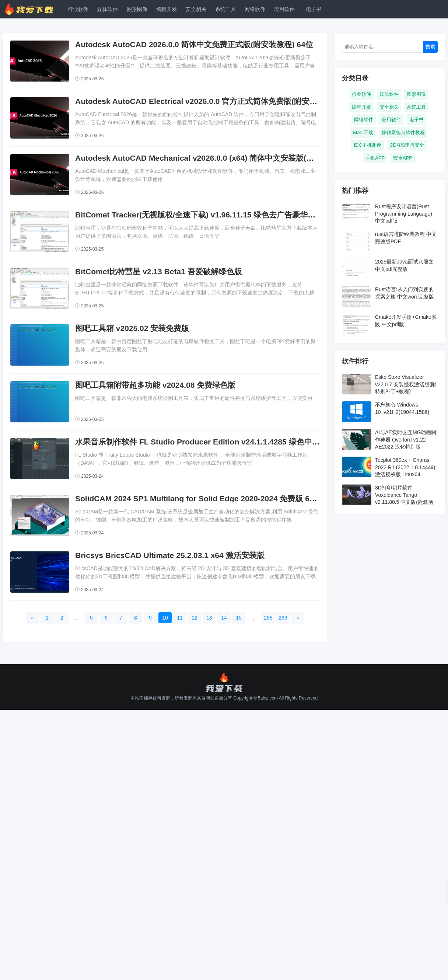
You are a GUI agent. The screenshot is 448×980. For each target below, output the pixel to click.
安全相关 (196, 9)
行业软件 (78, 9)
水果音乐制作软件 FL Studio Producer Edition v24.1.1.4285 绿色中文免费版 (209, 442)
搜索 (430, 47)
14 (224, 618)
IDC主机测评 (367, 145)
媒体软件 (108, 9)
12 (195, 618)
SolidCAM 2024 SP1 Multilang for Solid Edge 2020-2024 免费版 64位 (198, 498)
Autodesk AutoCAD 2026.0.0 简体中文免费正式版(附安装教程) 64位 (194, 44)
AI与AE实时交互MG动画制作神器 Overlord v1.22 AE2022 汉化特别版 (406, 440)
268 (268, 618)
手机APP (375, 158)
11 (180, 618)
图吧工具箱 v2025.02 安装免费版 (132, 328)
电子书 (314, 9)
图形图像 (137, 9)
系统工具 (225, 9)
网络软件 (255, 9)
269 (283, 618)
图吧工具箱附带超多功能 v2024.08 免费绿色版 (155, 385)
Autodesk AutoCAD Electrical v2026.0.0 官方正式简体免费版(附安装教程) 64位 (215, 101)
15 (239, 618)
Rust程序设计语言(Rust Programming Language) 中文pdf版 (404, 214)
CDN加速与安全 (407, 145)
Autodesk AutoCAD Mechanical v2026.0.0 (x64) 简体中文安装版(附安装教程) (211, 158)
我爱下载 (32, 9)
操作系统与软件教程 (403, 132)
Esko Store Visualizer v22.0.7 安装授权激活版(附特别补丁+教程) (406, 384)
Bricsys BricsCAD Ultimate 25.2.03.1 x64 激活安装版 (170, 555)
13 (209, 618)
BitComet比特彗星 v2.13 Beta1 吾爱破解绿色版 (158, 271)
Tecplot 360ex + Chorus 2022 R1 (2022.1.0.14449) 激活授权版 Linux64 (405, 467)
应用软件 (284, 9)
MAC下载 (363, 132)
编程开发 (167, 9)
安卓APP (403, 158)
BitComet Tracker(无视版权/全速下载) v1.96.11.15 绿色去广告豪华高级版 (203, 215)
